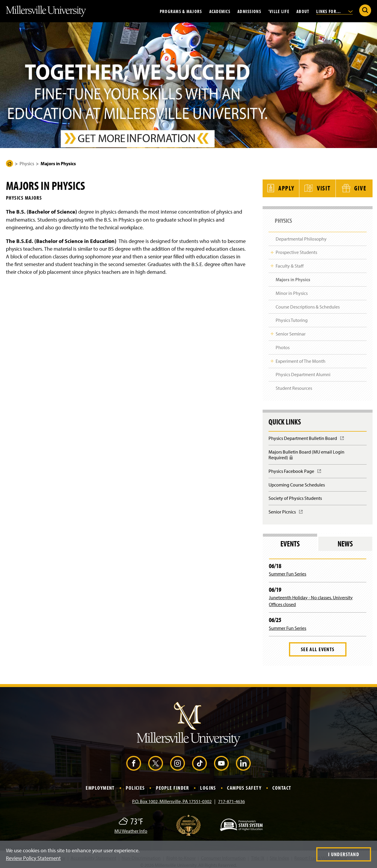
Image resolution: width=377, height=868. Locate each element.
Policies (135, 784)
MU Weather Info (131, 827)
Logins (208, 784)
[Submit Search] (365, 10)
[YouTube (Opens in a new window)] (221, 759)
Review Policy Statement (33, 858)
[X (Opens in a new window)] (156, 759)
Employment (100, 784)
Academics (220, 11)
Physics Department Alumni (303, 371)
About (303, 11)
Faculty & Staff (290, 262)
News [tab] (345, 539)
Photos (283, 343)
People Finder (172, 784)
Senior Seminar (291, 330)
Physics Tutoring (292, 316)
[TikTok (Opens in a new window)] (199, 759)
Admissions (249, 11)
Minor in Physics (292, 289)
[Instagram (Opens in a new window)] (178, 759)
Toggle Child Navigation (272, 248)
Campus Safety (244, 784)
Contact (282, 784)
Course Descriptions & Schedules (308, 303)
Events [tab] (290, 539)
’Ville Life (279, 11)
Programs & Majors (181, 11)
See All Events (318, 645)
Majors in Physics (293, 275)
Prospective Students (296, 248)
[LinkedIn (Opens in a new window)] (243, 759)
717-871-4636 (231, 797)
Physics (27, 163)
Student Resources (294, 384)
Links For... (334, 11)
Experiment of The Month (301, 357)
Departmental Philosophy (301, 235)
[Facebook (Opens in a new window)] (134, 759)
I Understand (344, 854)
